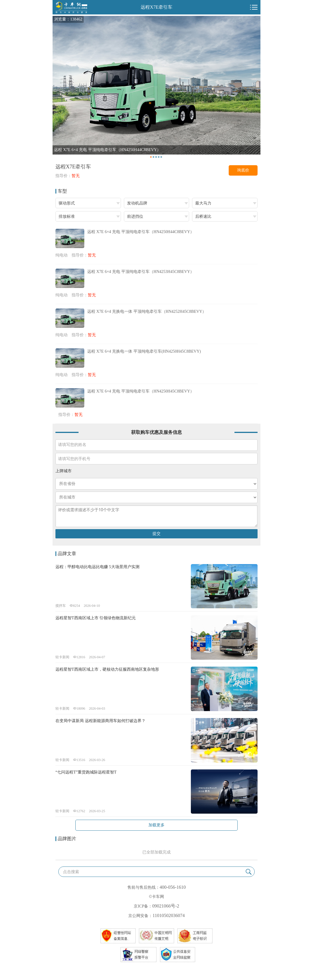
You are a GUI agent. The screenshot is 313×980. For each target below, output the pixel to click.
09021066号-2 (166, 906)
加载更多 (156, 825)
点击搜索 (71, 872)
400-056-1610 (173, 887)
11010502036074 (168, 915)
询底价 (243, 170)
